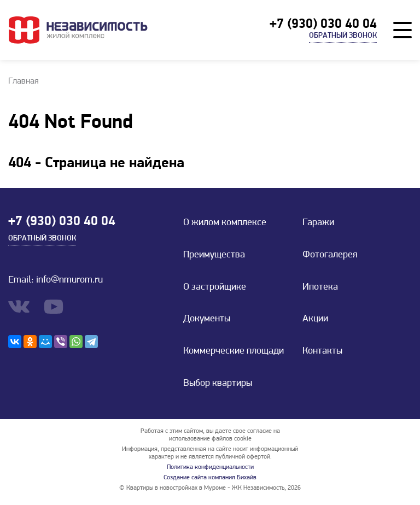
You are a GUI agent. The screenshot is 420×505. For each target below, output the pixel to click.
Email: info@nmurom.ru (56, 280)
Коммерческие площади (234, 351)
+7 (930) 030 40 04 (323, 25)
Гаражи (318, 223)
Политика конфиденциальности (210, 467)
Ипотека (320, 287)
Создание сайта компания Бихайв (210, 478)
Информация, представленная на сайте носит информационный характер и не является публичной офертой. (210, 453)
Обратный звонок (343, 36)
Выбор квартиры (218, 383)
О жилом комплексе (225, 223)
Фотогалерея (330, 255)
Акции (315, 319)
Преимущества (214, 255)
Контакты (322, 351)
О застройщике (215, 287)
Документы (207, 319)
